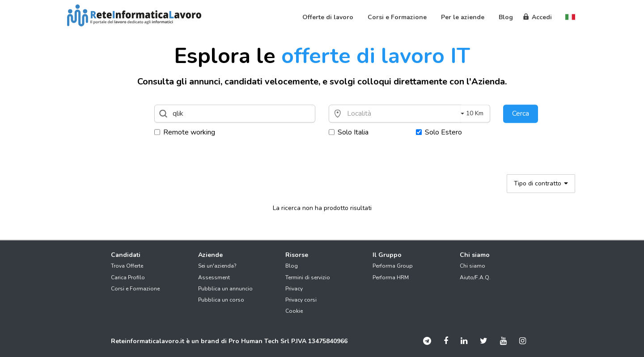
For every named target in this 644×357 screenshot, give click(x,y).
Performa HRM (391, 277)
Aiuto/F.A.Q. (475, 277)
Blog (292, 266)
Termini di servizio (308, 277)
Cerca (521, 113)
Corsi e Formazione (135, 289)
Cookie (294, 311)
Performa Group (393, 266)
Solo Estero (439, 132)
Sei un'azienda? (217, 266)
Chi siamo (472, 266)
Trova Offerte (127, 266)
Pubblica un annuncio (225, 289)
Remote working (185, 132)
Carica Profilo (128, 277)
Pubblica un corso (221, 300)
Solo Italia (349, 132)
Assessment (214, 277)
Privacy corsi (301, 300)
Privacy (294, 289)
